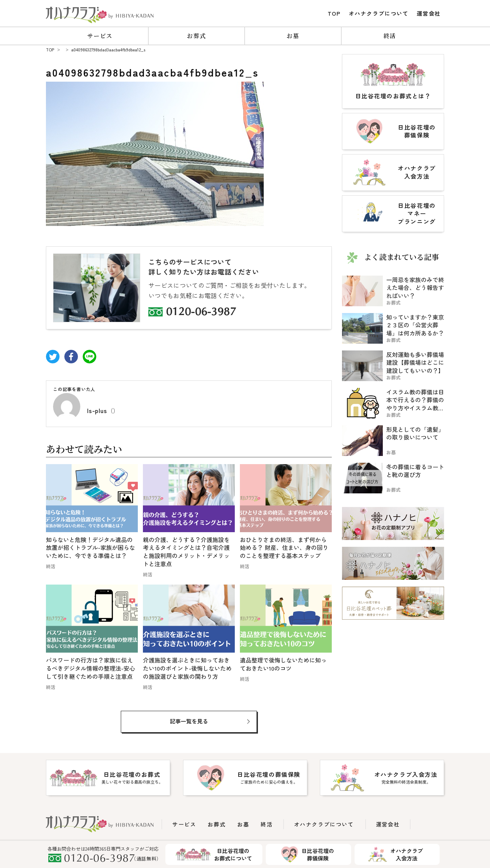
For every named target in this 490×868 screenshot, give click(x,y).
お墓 (293, 36)
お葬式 (196, 36)
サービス (100, 36)
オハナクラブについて (379, 13)
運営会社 (429, 13)
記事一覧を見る (189, 721)
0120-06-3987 (201, 313)
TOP (334, 13)
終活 (390, 36)
